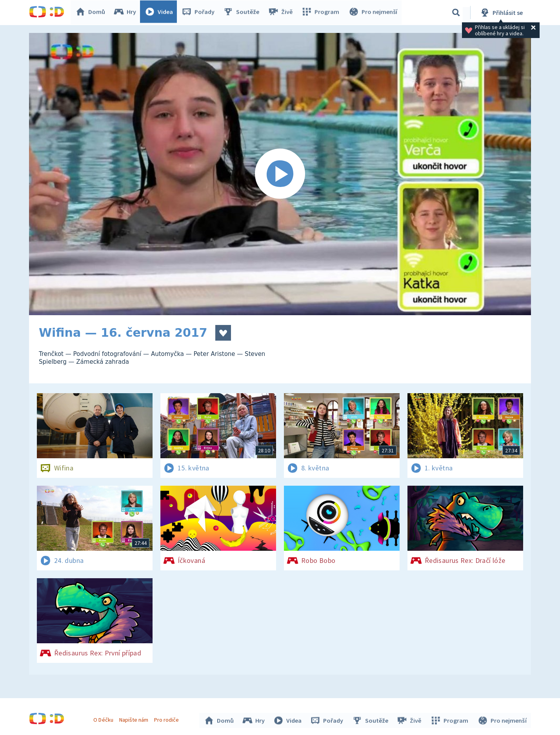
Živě (282, 13)
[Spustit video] (280, 174)
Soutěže (243, 13)
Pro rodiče (168, 719)
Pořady (200, 13)
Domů (92, 13)
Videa (161, 13)
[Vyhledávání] (456, 13)
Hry (127, 13)
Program (322, 13)
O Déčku (104, 719)
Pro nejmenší (373, 13)
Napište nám (135, 719)
